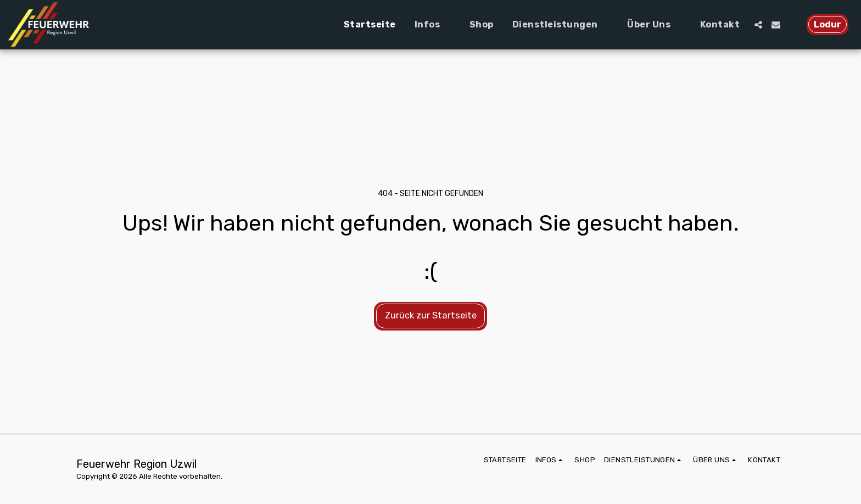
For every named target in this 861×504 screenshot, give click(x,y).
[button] (433, 25)
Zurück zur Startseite (431, 315)
